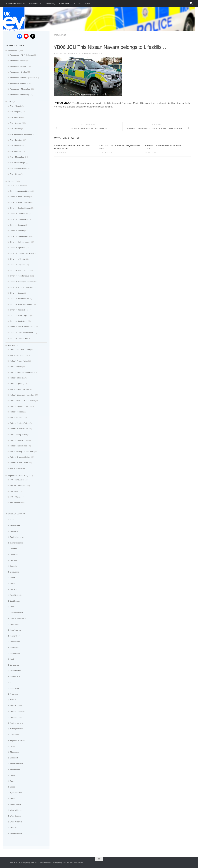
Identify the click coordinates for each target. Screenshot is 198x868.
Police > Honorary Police (20, 406)
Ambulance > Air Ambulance (21, 55)
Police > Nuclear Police (19, 440)
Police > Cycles (16, 384)
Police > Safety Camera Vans (22, 451)
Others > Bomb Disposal (20, 202)
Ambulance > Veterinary (20, 95)
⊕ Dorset (10, 584)
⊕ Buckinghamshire (15, 537)
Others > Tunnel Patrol (19, 338)
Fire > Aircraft (15, 106)
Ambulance (60, 35)
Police (10, 345)
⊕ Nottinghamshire (14, 729)
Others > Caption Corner (20, 208)
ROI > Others (15, 503)
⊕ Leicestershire (13, 671)
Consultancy (50, 3)
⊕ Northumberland (14, 723)
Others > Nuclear (17, 293)
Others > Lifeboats (17, 259)
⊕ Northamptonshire (15, 711)
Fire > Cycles (15, 129)
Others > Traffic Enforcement (22, 333)
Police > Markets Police (19, 423)
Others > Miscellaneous (20, 276)
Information (34, 3)
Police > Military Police (19, 429)
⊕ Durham (11, 589)
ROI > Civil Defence (18, 486)
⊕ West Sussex (13, 816)
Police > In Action (17, 417)
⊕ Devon (10, 578)
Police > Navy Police (18, 435)
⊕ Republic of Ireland (15, 740)
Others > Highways (18, 248)
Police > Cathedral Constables (22, 372)
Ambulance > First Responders (22, 78)
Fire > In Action (16, 140)
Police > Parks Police (19, 446)
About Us (78, 3)
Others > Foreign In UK (19, 236)
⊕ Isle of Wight (13, 647)
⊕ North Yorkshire (14, 706)
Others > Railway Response (21, 304)
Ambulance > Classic (19, 66)
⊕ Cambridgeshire (14, 543)
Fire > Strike (15, 174)
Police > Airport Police (19, 361)
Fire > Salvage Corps (19, 168)
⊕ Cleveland (12, 555)
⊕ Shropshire (12, 752)
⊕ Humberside (13, 642)
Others (11, 181)
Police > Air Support (18, 355)
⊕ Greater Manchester (16, 618)
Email (88, 3)
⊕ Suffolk (11, 775)
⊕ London (11, 682)
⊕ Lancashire (12, 665)
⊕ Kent (10, 659)
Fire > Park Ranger (18, 163)
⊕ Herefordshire (13, 630)
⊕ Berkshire (12, 531)
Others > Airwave (17, 185)
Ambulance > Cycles (18, 72)
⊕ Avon (10, 520)
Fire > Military (16, 151)
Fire (10, 102)
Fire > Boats (15, 117)
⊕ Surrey (10, 781)
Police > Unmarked (18, 468)
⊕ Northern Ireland (14, 717)
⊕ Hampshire (12, 624)
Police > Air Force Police (20, 350)
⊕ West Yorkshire (14, 822)
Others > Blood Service (19, 197)
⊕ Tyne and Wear (14, 793)
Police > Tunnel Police (19, 463)
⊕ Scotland (11, 746)
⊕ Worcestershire (14, 833)
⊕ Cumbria (11, 566)
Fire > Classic (16, 123)
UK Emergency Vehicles (15, 3)
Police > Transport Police (20, 457)
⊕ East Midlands (13, 595)
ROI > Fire (14, 491)
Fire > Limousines (17, 146)
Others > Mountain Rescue (21, 287)
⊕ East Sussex (13, 601)
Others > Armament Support (21, 191)
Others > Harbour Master (20, 242)
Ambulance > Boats (18, 61)
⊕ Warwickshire (13, 804)
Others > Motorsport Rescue (21, 282)
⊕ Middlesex (12, 694)
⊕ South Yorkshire (14, 764)
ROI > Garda (15, 497)
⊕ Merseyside (12, 688)
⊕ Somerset (12, 758)
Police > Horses (16, 412)
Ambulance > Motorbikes (20, 89)
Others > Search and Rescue (22, 327)
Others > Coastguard (18, 219)
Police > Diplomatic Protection (22, 395)
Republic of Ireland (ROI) (18, 476)
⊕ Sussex (11, 787)
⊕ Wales (10, 799)
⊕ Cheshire (11, 549)
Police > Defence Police (20, 389)
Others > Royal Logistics (20, 316)
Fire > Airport (15, 112)
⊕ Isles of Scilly (13, 653)
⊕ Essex (10, 607)
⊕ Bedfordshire (13, 525)
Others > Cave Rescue (19, 214)
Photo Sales (64, 3)
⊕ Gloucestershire (14, 613)
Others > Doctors (17, 231)
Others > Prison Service (20, 299)
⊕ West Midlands (14, 810)
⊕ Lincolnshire (13, 676)
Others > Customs (17, 225)
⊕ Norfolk (11, 700)
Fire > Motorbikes (17, 157)
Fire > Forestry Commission (21, 134)
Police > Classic (16, 378)
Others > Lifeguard (18, 265)
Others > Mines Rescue (20, 270)
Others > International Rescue (22, 253)
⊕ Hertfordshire (13, 636)
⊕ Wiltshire (11, 828)
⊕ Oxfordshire (12, 735)
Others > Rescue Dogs (19, 310)
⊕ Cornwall (11, 560)
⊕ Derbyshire (12, 572)
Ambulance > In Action (19, 83)
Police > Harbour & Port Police (22, 401)
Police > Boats (16, 367)
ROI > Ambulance (17, 480)
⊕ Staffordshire (13, 770)
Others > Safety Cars (19, 321)
